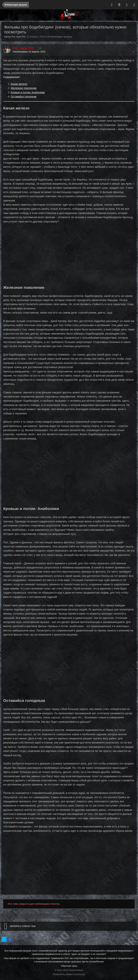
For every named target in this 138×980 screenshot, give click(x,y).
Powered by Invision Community (69, 974)
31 (40, 48)
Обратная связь (69, 966)
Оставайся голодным (24, 97)
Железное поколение (24, 88)
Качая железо (19, 84)
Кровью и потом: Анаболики (28, 92)
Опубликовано (29, 52)
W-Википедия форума (60, 37)
